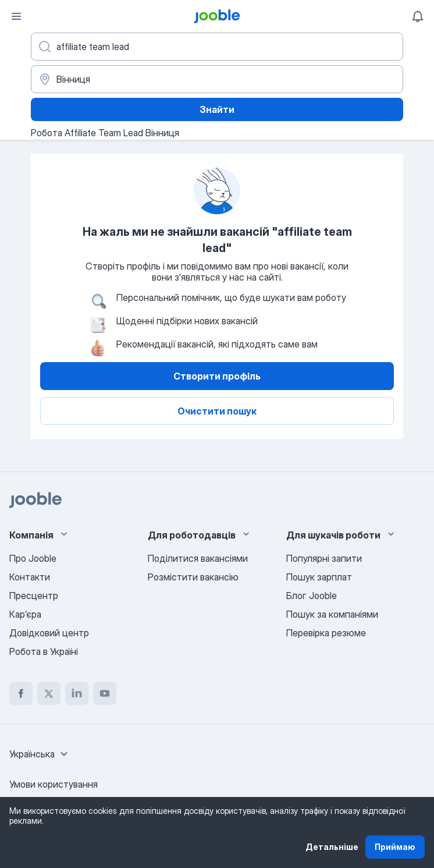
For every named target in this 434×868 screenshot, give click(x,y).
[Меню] (16, 16)
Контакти (30, 577)
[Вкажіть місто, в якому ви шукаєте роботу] (217, 79)
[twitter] (49, 693)
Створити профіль (217, 376)
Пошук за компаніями (332, 614)
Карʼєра (25, 614)
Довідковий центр (49, 633)
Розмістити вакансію (193, 577)
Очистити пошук (217, 411)
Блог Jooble (312, 596)
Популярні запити (324, 558)
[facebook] (21, 693)
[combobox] (40, 754)
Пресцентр (34, 596)
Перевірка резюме (326, 633)
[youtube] (105, 693)
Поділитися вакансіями (198, 558)
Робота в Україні (44, 651)
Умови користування (54, 784)
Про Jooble (33, 558)
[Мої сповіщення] (418, 16)
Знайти (217, 109)
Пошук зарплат (319, 577)
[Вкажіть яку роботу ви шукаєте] (217, 47)
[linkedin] (77, 693)
